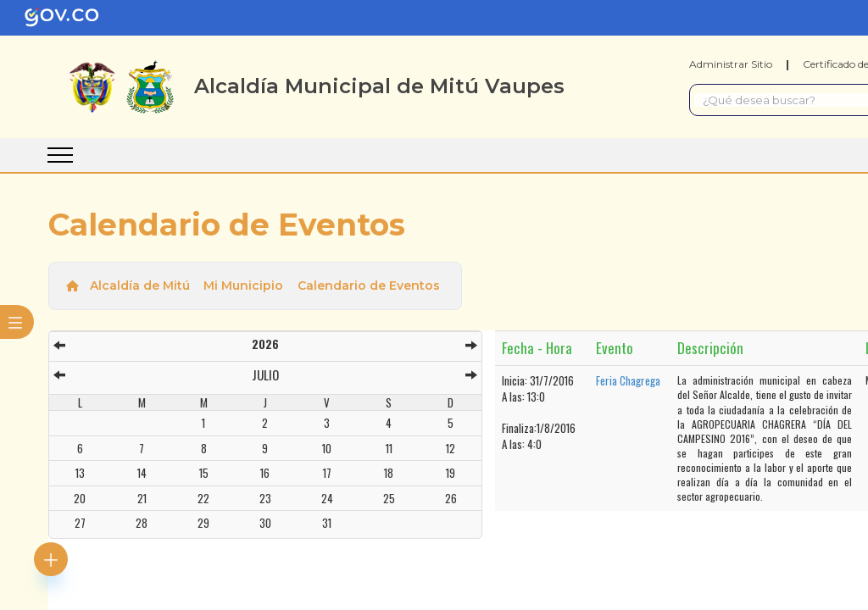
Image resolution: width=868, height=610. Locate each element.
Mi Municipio (243, 286)
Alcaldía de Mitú (140, 286)
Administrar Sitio (731, 64)
